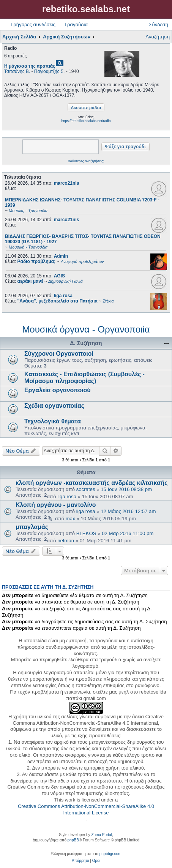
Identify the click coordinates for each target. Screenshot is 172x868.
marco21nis (67, 183)
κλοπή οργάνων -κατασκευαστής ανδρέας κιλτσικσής (92, 483)
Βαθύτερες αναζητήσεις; (86, 161)
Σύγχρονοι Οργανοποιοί (59, 354)
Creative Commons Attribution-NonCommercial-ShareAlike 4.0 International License (86, 809)
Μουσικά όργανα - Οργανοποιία (86, 329)
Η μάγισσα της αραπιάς (30, 66)
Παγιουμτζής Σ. (50, 71)
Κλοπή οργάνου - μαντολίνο (56, 505)
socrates (86, 489)
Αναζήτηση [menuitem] (158, 37)
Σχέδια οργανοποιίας (54, 406)
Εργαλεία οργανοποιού (57, 390)
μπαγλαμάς (32, 527)
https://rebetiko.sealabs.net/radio (86, 121)
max (70, 519)
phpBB (73, 840)
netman (66, 541)
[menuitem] (80, 861)
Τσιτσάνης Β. (17, 71)
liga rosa (63, 296)
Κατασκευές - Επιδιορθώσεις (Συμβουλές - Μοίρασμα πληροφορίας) (84, 378)
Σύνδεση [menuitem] (159, 25)
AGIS (59, 276)
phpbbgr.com (110, 854)
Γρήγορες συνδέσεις (33, 25)
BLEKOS (86, 533)
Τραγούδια (76, 25)
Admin (61, 256)
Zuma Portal (101, 835)
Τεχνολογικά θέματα (53, 421)
